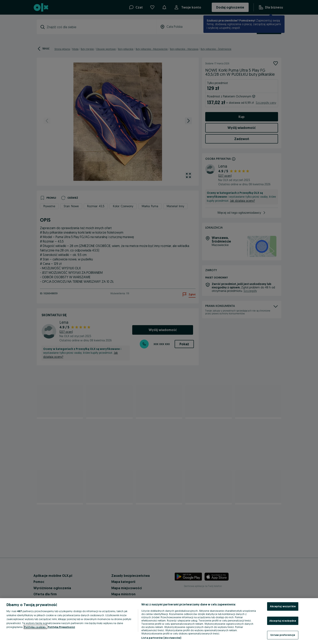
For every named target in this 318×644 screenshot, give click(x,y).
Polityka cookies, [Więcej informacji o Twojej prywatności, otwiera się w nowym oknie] (35, 627)
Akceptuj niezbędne (283, 621)
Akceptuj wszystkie (283, 606)
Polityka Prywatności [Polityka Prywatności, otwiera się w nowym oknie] (61, 627)
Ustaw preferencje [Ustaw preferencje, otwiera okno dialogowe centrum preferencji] (283, 635)
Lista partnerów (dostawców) (161, 638)
